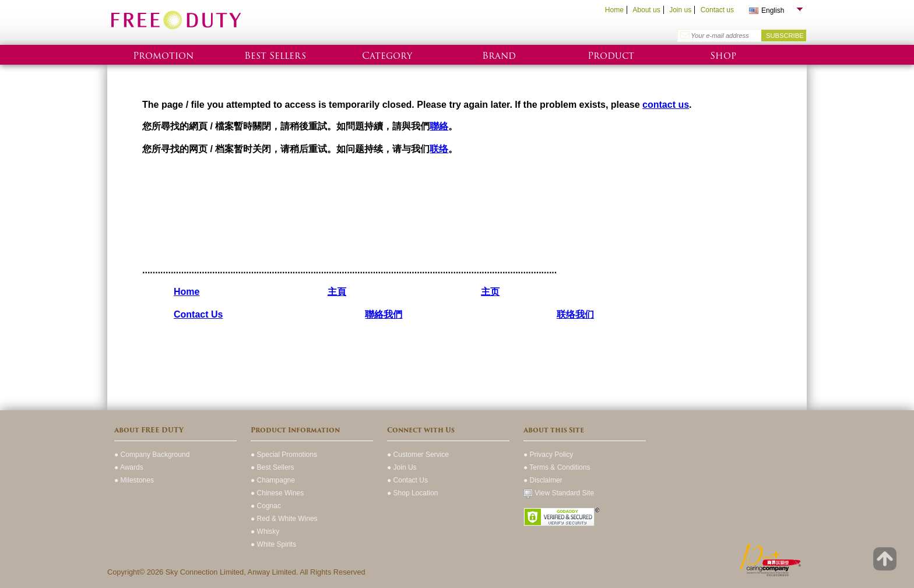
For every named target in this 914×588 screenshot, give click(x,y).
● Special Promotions (284, 455)
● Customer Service (418, 455)
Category (387, 56)
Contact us (717, 10)
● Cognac (266, 506)
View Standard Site (559, 493)
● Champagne (273, 480)
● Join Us (402, 467)
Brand (499, 56)
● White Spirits (273, 544)
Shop (723, 56)
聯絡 (439, 126)
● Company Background (152, 455)
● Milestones (134, 480)
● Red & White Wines (284, 519)
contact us (666, 105)
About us (646, 10)
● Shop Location (412, 493)
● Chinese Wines (277, 493)
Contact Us (198, 314)
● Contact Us (407, 480)
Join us (680, 10)
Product (611, 56)
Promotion (163, 56)
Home (614, 10)
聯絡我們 (384, 314)
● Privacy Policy (548, 455)
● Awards (129, 467)
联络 (439, 149)
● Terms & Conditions (557, 467)
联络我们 (575, 314)
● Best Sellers (273, 467)
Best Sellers (275, 56)
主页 (490, 292)
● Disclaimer (543, 480)
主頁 (337, 292)
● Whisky (265, 531)
